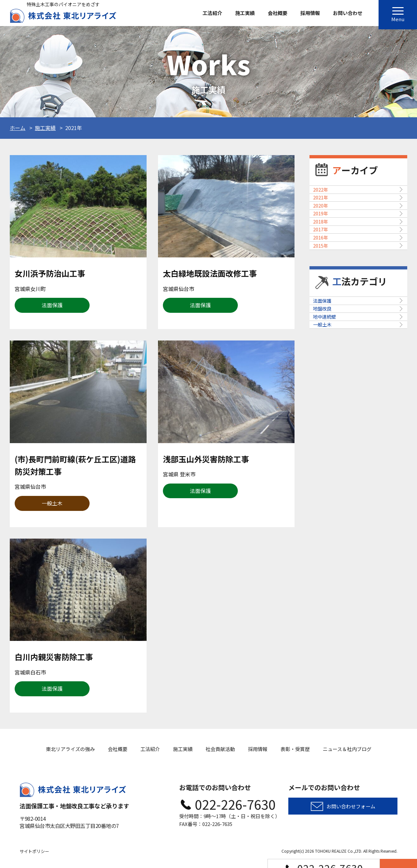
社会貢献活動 (220, 749)
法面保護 (326, 404)
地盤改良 (326, 424)
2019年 (324, 256)
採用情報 (310, 13)
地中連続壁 (329, 444)
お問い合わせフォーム (351, 808)
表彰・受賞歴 (295, 749)
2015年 (324, 337)
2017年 (324, 296)
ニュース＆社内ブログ (347, 749)
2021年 (324, 216)
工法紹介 (212, 13)
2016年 (324, 316)
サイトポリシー (34, 851)
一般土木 (326, 464)
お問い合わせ (348, 13)
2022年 (324, 195)
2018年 (324, 276)
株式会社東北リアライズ (63, 16)
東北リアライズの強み (70, 749)
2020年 (324, 236)
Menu (398, 16)
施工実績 (245, 13)
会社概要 (278, 13)
